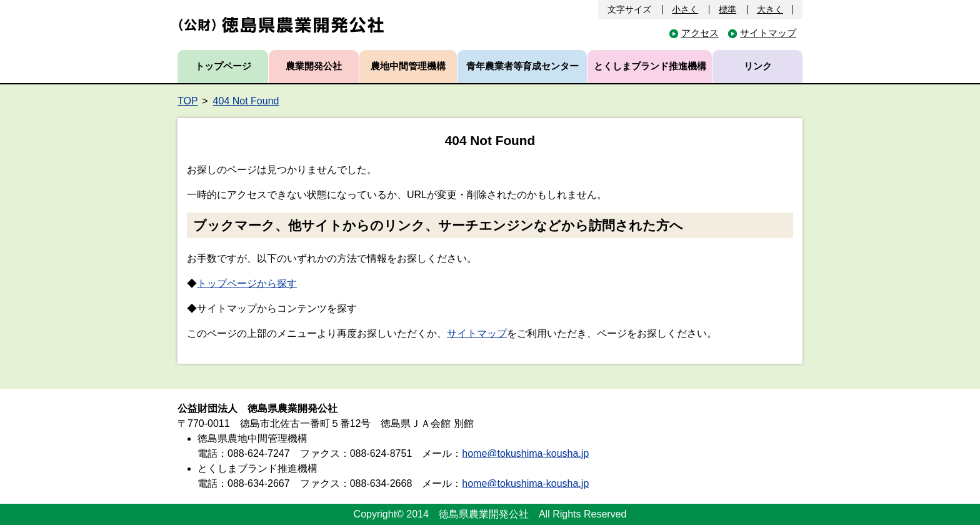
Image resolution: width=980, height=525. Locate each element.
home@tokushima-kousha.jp (525, 453)
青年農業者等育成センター (522, 66)
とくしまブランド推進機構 (650, 66)
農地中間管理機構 (408, 66)
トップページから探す (247, 283)
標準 (727, 9)
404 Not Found (246, 101)
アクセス (700, 33)
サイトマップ (768, 33)
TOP (188, 101)
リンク (758, 66)
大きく (770, 9)
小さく (685, 9)
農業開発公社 (314, 66)
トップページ (223, 66)
